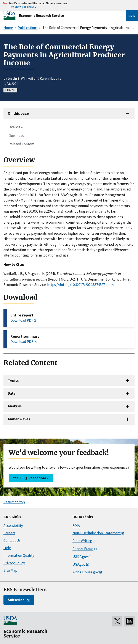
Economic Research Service (42, 16)
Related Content (22, 144)
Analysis (15, 406)
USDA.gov (80, 557)
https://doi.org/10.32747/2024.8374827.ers (79, 285)
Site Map (10, 570)
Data (12, 393)
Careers (9, 533)
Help (7, 548)
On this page (18, 113)
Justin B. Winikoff (20, 78)
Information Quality (19, 555)
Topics (13, 380)
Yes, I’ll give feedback (31, 478)
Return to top (14, 502)
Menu (132, 16)
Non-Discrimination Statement (97, 533)
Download (17, 136)
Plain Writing (82, 541)
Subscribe (16, 600)
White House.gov (86, 572)
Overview (16, 127)
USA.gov (79, 564)
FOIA (76, 526)
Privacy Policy (14, 563)
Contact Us (12, 541)
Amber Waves (19, 419)
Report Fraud (83, 549)
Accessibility (13, 526)
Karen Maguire (51, 78)
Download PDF (22, 320)
